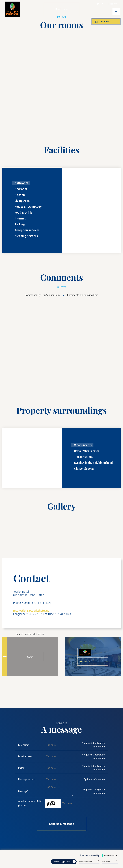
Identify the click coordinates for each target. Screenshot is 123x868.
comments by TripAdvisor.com (42, 295)
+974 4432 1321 (42, 603)
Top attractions (83, 457)
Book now (102, 21)
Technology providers (65, 862)
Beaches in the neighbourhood (93, 463)
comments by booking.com (83, 295)
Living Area (22, 201)
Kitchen (20, 195)
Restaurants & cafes (86, 451)
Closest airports (84, 469)
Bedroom (21, 189)
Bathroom (21, 183)
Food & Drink (23, 213)
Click (30, 657)
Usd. (114, 4)
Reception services (27, 230)
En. (100, 4)
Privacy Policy (89, 862)
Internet (20, 218)
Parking (20, 224)
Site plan (110, 862)
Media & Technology (28, 207)
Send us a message (62, 824)
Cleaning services (26, 236)
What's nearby (83, 445)
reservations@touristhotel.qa (31, 611)
